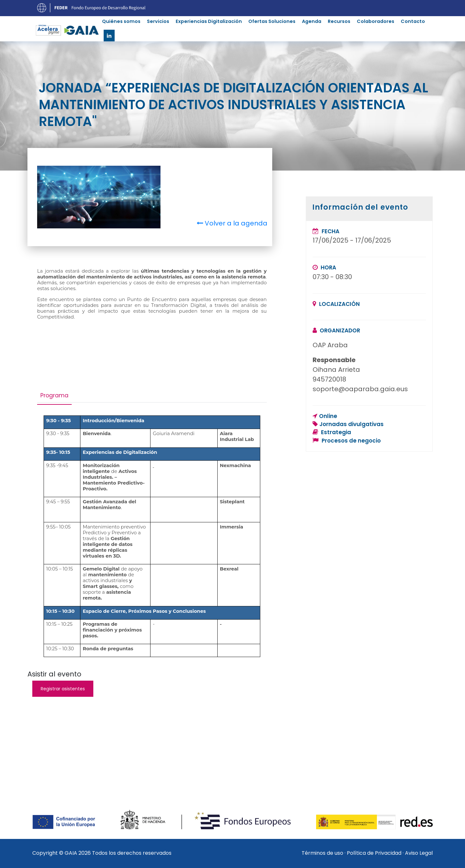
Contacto (413, 21)
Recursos (339, 21)
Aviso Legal (419, 853)
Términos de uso (322, 853)
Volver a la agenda (232, 223)
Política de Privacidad (374, 853)
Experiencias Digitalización (209, 21)
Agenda (312, 21)
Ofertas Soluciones (272, 21)
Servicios (158, 21)
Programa (54, 395)
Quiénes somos (121, 21)
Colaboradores (376, 21)
